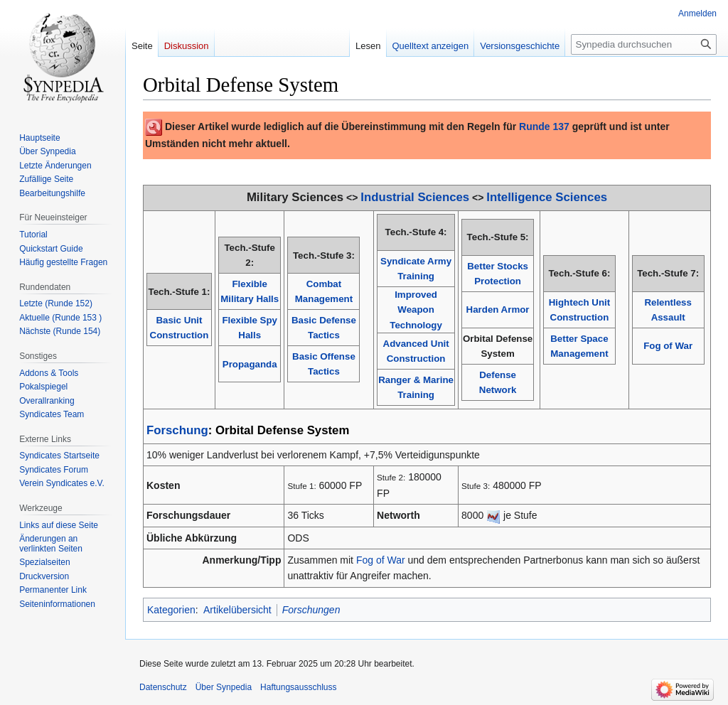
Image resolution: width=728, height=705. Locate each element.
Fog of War (668, 346)
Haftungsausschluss (298, 687)
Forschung (177, 430)
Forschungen (311, 610)
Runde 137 (544, 127)
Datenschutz (163, 687)
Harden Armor (498, 310)
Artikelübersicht (237, 610)
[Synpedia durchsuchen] (644, 44)
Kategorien (171, 610)
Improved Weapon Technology (416, 310)
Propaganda (250, 364)
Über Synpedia (224, 687)
